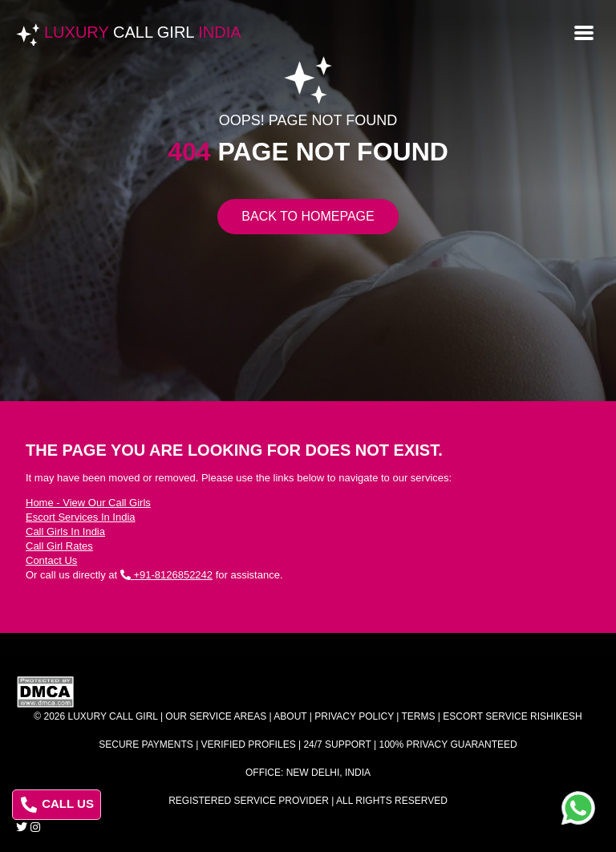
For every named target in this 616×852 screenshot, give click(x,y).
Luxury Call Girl (113, 716)
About (290, 716)
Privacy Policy (354, 716)
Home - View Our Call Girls (88, 503)
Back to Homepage (308, 216)
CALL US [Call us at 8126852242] (57, 805)
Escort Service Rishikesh (512, 716)
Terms (419, 716)
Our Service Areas (216, 716)
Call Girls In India (65, 531)
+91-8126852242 (166, 575)
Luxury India (143, 32)
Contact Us (51, 560)
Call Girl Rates (59, 546)
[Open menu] (584, 31)
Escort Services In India (81, 517)
